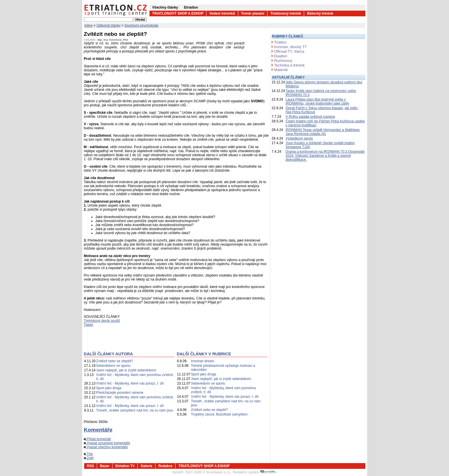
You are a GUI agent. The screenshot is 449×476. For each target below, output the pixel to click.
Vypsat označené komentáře (107, 443)
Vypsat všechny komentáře (106, 447)
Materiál (281, 70)
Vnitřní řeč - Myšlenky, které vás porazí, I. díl (130, 383)
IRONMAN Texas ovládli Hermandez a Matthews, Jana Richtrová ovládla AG (323, 132)
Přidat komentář (98, 439)
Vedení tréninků (222, 13)
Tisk (88, 454)
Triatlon (280, 42)
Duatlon (281, 56)
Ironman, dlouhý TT (291, 47)
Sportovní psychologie (141, 26)
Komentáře (98, 430)
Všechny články (165, 7)
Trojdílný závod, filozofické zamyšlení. (220, 414)
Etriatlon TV (125, 466)
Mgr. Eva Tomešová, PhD (113, 40)
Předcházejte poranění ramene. (120, 393)
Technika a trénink (290, 65)
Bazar (105, 466)
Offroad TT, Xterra (289, 51)
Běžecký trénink (320, 13)
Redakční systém (255, 472)
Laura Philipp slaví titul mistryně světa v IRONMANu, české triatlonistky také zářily (317, 101)
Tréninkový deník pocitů (102, 321)
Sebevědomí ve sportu (113, 366)
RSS (91, 466)
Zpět (89, 458)
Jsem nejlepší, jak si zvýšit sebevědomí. (127, 370)
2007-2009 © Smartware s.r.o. (208, 472)
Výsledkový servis (299, 138)
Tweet (88, 325)
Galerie (146, 466)
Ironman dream (203, 361)
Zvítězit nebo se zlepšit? (115, 361)
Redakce (165, 466)
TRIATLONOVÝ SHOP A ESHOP (178, 13)
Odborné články (109, 26)
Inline (89, 26)
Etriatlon (191, 7)
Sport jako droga (109, 388)
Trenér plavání (253, 13)
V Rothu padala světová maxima (310, 117)
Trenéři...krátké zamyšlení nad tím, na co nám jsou (135, 410)
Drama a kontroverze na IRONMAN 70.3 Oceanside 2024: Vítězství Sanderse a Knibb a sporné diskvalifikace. (325, 156)
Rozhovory (283, 61)
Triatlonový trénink (286, 13)
